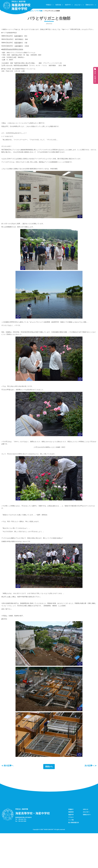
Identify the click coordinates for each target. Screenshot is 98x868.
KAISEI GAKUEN (49, 864)
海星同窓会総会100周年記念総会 (14, 55)
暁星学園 (19, 40)
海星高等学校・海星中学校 (33, 847)
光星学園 (20, 51)
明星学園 (20, 48)
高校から (49, 800)
